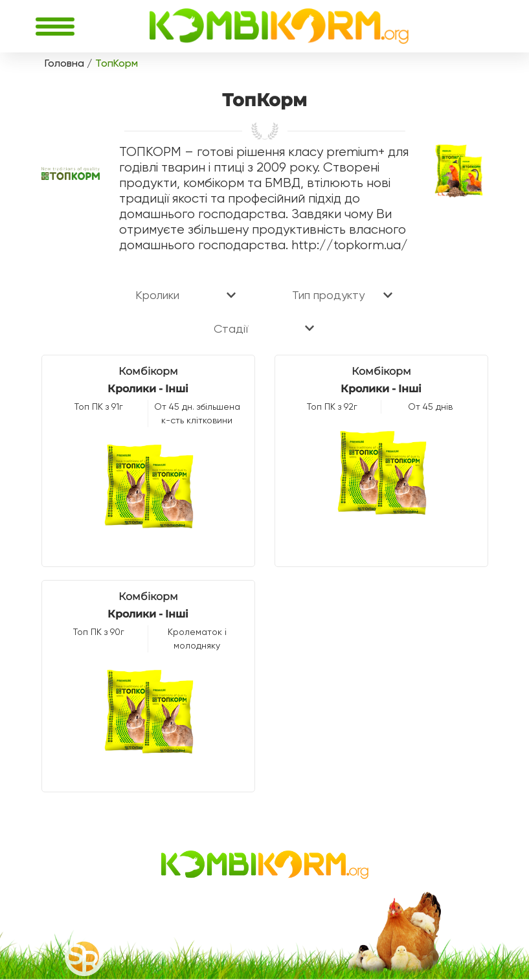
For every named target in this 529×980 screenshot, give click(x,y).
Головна (64, 63)
